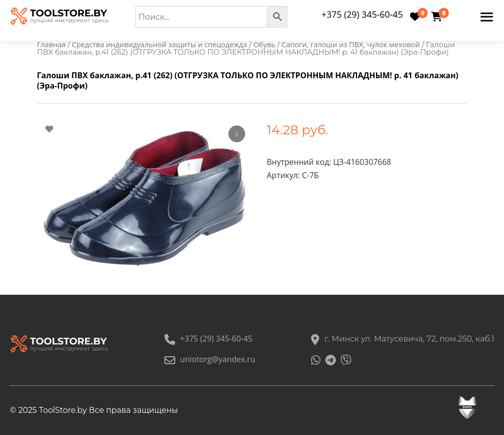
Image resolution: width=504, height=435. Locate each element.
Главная (51, 44)
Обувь (265, 44)
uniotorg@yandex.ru (210, 359)
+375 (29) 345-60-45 (362, 14)
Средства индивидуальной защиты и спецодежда (159, 44)
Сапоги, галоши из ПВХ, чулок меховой (351, 44)
